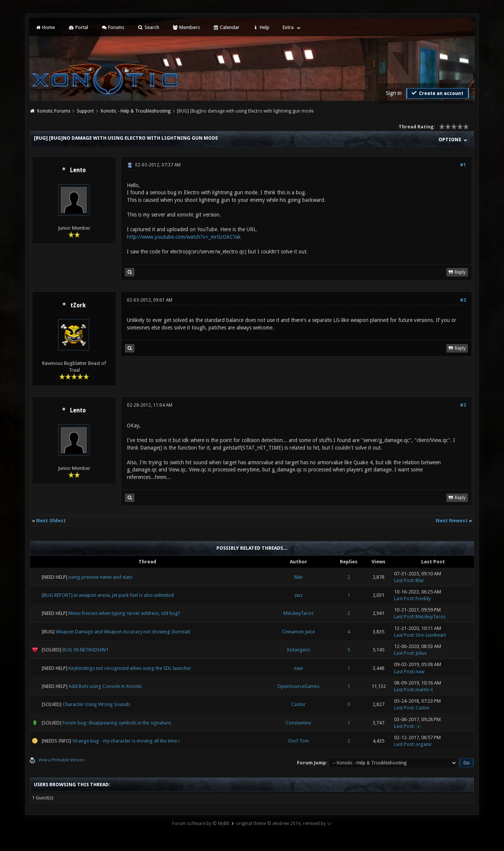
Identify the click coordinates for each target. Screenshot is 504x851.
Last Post (404, 580)
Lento (78, 170)
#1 (463, 165)
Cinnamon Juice (298, 632)
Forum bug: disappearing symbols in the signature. (117, 723)
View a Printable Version (62, 760)
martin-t (424, 690)
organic (424, 744)
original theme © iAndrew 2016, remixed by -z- (284, 824)
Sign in (394, 93)
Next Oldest (51, 521)
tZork (78, 305)
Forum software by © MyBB (201, 824)
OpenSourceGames (298, 686)
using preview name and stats (100, 577)
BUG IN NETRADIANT (86, 650)
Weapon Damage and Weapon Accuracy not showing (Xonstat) (123, 632)
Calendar (226, 27)
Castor (298, 704)
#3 (463, 405)
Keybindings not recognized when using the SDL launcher (130, 668)
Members (186, 27)
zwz (298, 595)
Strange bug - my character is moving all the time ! (126, 741)
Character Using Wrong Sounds (96, 704)
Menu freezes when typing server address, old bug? (124, 613)
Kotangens (299, 650)
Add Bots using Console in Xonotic (105, 686)
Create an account (437, 93)
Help (261, 27)
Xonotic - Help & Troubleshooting (136, 111)
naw (298, 668)
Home (45, 27)
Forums (113, 27)
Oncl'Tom (298, 741)
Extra (288, 27)
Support (85, 111)
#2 (463, 300)
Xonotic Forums (54, 111)
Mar (299, 577)
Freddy (423, 599)
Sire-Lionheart (431, 635)
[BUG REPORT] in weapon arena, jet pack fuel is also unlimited (108, 595)
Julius (421, 653)
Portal (78, 27)
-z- (419, 726)
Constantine (298, 723)
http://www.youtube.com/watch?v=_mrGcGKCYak (184, 237)
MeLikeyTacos (298, 613)
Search (148, 27)
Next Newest (452, 521)
